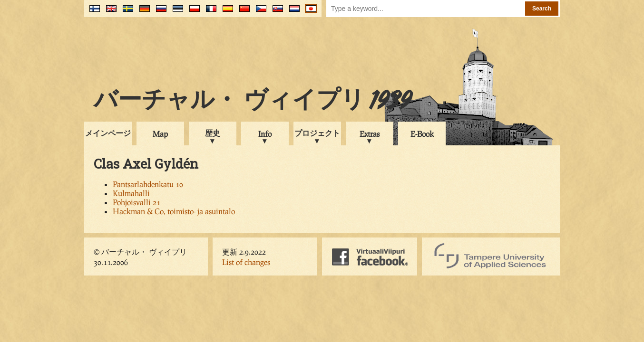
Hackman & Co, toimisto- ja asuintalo (174, 211)
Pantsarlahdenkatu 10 (148, 184)
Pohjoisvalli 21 (137, 202)
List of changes (246, 262)
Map (160, 134)
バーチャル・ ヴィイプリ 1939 (253, 102)
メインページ (108, 133)
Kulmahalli (131, 193)
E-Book (422, 134)
